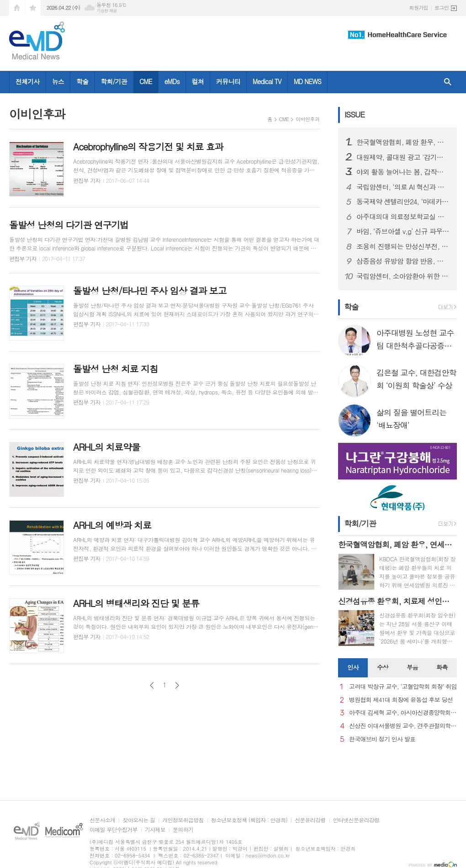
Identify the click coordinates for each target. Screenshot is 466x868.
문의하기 (183, 830)
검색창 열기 (448, 82)
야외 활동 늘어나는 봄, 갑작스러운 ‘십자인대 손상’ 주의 (403, 172)
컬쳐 (198, 81)
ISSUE (355, 114)
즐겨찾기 (33, 8)
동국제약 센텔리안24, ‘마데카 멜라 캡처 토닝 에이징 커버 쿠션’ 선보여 (403, 202)
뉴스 (58, 81)
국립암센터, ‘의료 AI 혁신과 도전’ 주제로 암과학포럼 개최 (403, 187)
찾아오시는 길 (139, 820)
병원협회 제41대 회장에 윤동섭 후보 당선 (401, 700)
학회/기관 (114, 81)
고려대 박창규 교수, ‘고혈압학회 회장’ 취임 (403, 687)
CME (146, 81)
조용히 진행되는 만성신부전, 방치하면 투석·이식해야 (403, 246)
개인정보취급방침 (183, 820)
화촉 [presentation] (442, 667)
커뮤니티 (228, 81)
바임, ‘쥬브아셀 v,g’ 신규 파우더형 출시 (403, 231)
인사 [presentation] (353, 667)
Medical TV (267, 81)
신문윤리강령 (310, 820)
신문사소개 (102, 820)
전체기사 (28, 81)
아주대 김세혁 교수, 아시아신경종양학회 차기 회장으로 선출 (403, 713)
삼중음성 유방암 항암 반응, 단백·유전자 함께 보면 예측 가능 (403, 261)
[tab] (353, 668)
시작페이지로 (17, 8)
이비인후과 (307, 119)
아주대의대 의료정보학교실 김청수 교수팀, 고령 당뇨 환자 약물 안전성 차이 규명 (403, 217)
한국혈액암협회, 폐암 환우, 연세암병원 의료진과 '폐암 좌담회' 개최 (403, 142)
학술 (82, 81)
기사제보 (155, 830)
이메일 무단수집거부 (114, 830)
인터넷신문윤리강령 (356, 820)
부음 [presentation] (412, 667)
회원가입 (419, 8)
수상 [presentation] (382, 667)
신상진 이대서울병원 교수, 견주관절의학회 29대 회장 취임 (403, 726)
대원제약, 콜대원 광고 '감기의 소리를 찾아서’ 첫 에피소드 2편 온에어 (403, 157)
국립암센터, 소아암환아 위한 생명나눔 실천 (403, 276)
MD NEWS (307, 81)
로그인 (442, 8)
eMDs (172, 81)
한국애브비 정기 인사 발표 (382, 739)
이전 (152, 685)
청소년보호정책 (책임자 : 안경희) (249, 820)
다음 (177, 685)
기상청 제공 (107, 11)
